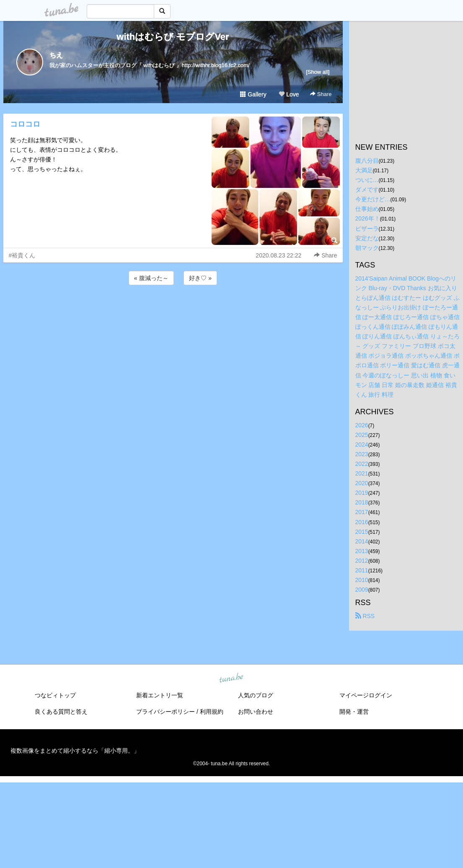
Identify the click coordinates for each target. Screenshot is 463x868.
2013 (362, 551)
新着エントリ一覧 (160, 695)
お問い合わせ (256, 712)
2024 (362, 444)
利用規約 (212, 712)
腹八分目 (367, 161)
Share (321, 94)
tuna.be (231, 678)
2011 (362, 570)
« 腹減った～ (151, 278)
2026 (362, 425)
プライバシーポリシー (166, 712)
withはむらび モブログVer (173, 37)
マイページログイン (366, 695)
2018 (362, 502)
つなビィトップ (55, 695)
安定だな (367, 238)
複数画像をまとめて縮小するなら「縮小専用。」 (75, 751)
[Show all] (318, 72)
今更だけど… (373, 199)
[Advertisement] (173, 309)
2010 (362, 580)
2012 (362, 561)
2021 (362, 473)
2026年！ (368, 218)
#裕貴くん (22, 255)
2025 (362, 435)
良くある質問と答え (61, 712)
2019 (362, 493)
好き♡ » (200, 278)
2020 (362, 483)
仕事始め (367, 209)
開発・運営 (354, 712)
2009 (362, 590)
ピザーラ (367, 229)
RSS (365, 616)
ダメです (367, 190)
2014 (362, 541)
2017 (362, 512)
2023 (362, 454)
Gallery (253, 94)
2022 (362, 464)
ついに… (367, 180)
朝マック (367, 248)
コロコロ (25, 124)
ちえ (56, 55)
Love (289, 94)
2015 (362, 532)
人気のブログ (256, 695)
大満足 (364, 170)
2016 (362, 522)
